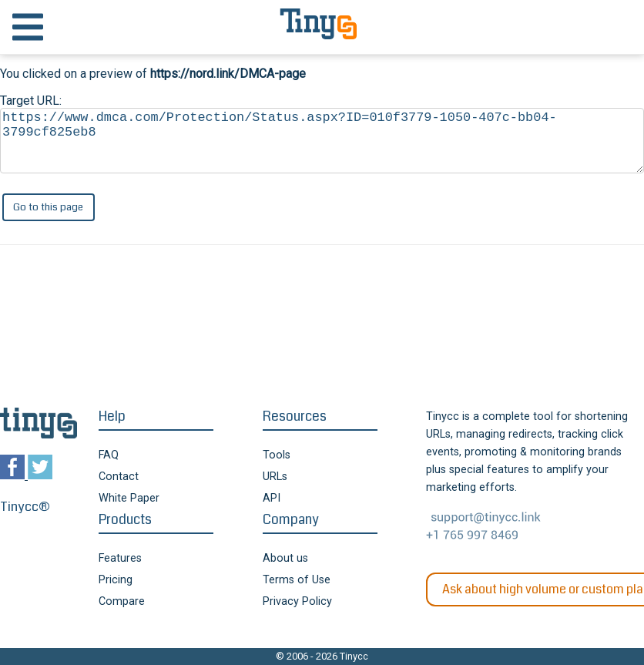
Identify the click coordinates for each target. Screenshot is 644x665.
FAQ (109, 455)
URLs (275, 477)
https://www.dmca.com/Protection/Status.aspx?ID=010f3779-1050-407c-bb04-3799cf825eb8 (322, 141)
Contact (119, 477)
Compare (122, 601)
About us (285, 558)
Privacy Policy (297, 601)
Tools (277, 455)
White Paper (129, 498)
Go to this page (48, 207)
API (272, 498)
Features (120, 558)
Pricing (116, 580)
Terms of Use (297, 580)
